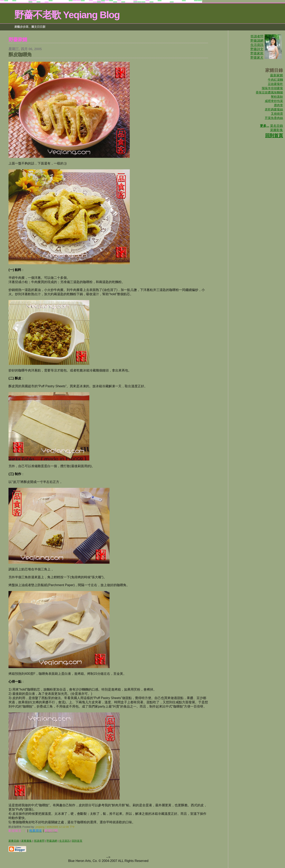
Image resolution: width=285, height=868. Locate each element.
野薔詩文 (257, 49)
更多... (264, 126)
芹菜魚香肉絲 (274, 118)
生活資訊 (257, 45)
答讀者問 (257, 36)
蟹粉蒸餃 (277, 97)
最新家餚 (277, 75)
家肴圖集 (26, 841)
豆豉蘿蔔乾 (275, 84)
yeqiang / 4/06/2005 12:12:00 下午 (55, 827)
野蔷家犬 (257, 58)
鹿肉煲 (278, 105)
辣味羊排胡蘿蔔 (272, 88)
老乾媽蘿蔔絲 (274, 109)
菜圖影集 (277, 130)
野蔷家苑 (257, 53)
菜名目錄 (277, 126)
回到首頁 (274, 135)
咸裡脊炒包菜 (274, 101)
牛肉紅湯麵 (275, 80)
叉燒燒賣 (277, 114)
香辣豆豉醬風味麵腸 (269, 92)
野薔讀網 (257, 41)
